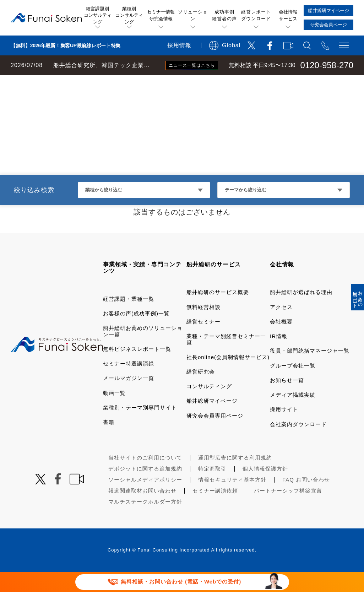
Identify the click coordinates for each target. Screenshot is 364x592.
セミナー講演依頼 (215, 510)
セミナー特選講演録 (129, 383)
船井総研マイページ (212, 421)
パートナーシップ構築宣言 (288, 510)
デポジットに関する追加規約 (145, 488)
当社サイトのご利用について (145, 477)
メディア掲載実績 (293, 415)
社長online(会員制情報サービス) (228, 377)
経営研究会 (201, 392)
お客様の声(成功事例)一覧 (136, 333)
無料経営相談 (203, 327)
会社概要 (281, 341)
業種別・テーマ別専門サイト (140, 427)
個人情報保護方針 (265, 488)
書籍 (109, 442)
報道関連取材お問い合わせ (142, 510)
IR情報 (279, 356)
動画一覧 (114, 413)
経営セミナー (203, 341)
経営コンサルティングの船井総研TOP (53, 82)
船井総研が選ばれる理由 (301, 312)
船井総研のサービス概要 (218, 312)
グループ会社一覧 (293, 385)
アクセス (281, 327)
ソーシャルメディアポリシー (145, 499)
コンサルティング (209, 406)
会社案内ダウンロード (298, 444)
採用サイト (284, 429)
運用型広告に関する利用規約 (235, 477)
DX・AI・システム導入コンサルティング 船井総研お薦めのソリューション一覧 (203, 82)
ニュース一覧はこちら (192, 65)
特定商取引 (212, 488)
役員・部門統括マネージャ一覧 (310, 371)
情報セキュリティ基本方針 (232, 499)
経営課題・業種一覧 (129, 319)
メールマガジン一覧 (129, 398)
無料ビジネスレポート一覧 (137, 369)
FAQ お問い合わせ (306, 499)
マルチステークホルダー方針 (145, 522)
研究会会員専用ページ (215, 436)
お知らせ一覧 (287, 400)
